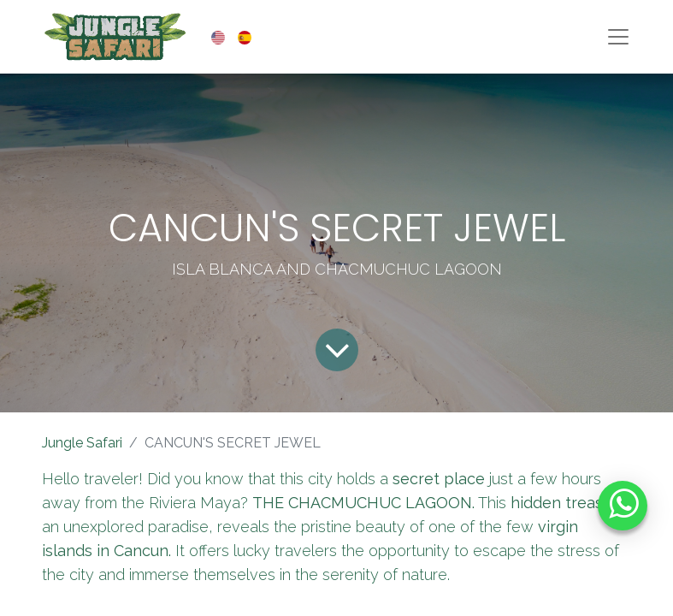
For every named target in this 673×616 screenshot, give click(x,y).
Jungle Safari (82, 443)
